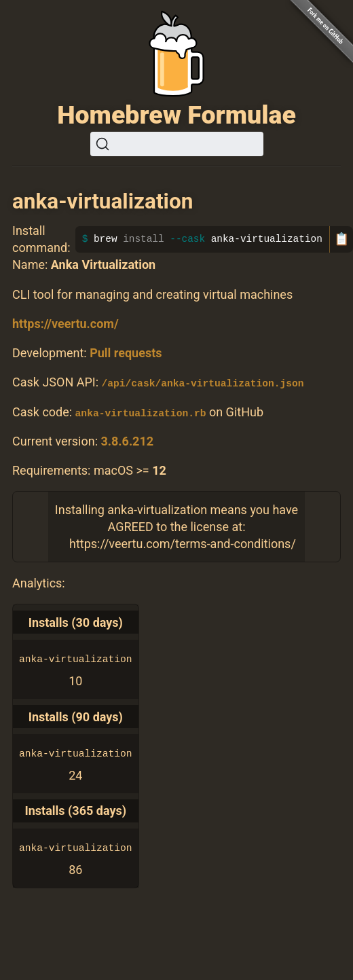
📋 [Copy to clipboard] (341, 239)
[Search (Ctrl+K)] (177, 144)
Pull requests (126, 353)
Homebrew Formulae (176, 115)
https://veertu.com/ (66, 324)
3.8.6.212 (127, 440)
